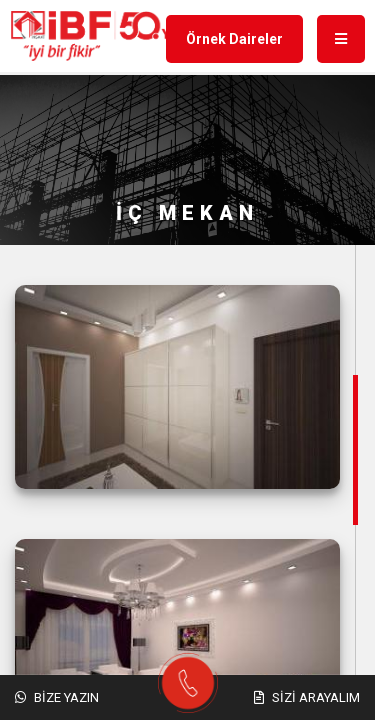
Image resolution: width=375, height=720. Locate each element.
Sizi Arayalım (307, 697)
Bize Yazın (57, 697)
